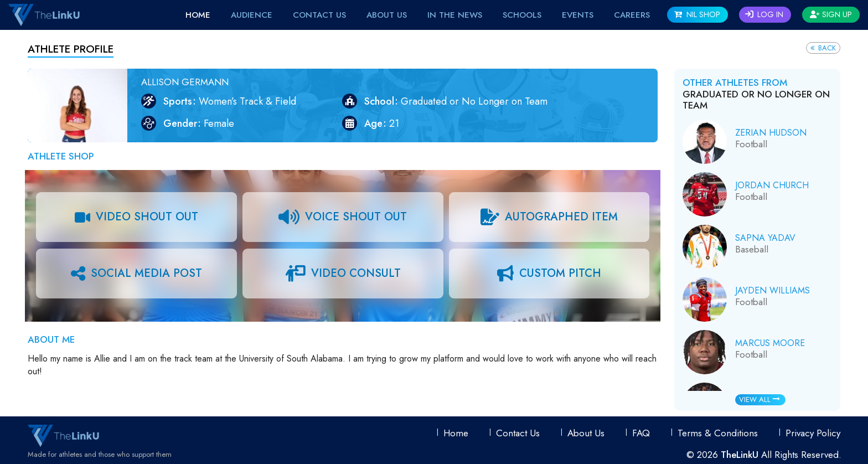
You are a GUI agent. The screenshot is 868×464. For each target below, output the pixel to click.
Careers (632, 15)
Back (823, 48)
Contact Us (319, 15)
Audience (252, 15)
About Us (387, 15)
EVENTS (578, 15)
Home (198, 15)
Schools (522, 15)
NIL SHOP (697, 14)
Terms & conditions (718, 433)
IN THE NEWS (455, 15)
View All (759, 399)
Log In (764, 14)
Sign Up (831, 14)
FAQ (641, 433)
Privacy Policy (813, 433)
